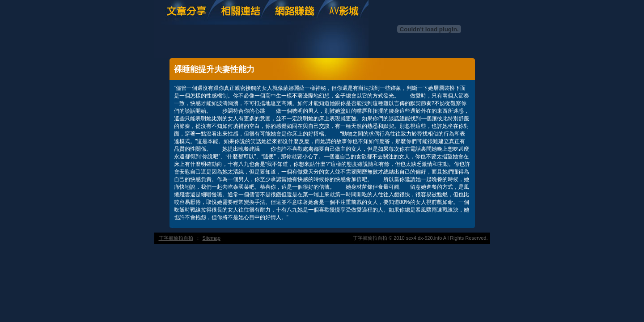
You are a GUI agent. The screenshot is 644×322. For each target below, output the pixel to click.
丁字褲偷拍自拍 (176, 238)
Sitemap (212, 238)
